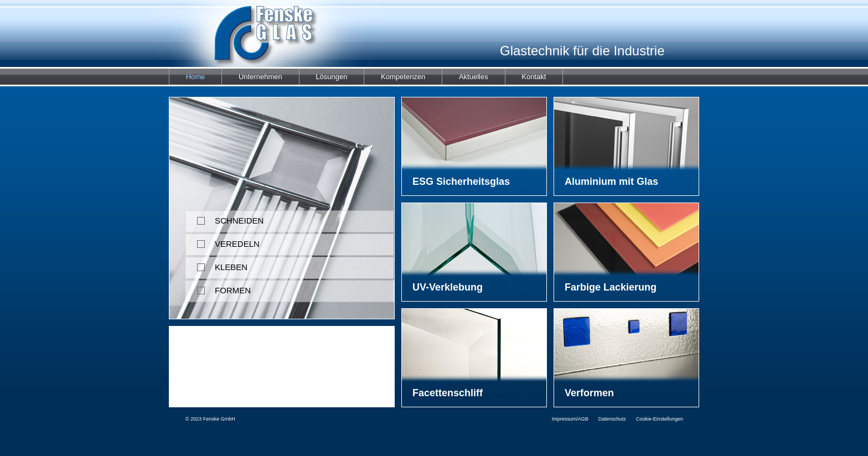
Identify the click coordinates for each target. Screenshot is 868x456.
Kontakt (534, 77)
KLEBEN (216, 264)
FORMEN (218, 287)
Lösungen (331, 77)
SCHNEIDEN (224, 218)
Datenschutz (612, 419)
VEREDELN (222, 241)
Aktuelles (474, 77)
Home (196, 77)
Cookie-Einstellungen (660, 419)
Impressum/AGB (570, 419)
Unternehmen (260, 77)
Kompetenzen (403, 77)
